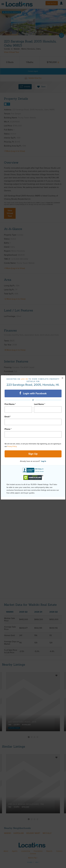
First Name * (10, 404)
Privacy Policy (12, 446)
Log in (24, 379)
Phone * (8, 429)
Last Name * (40, 404)
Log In (44, 461)
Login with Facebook (33, 393)
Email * (8, 417)
